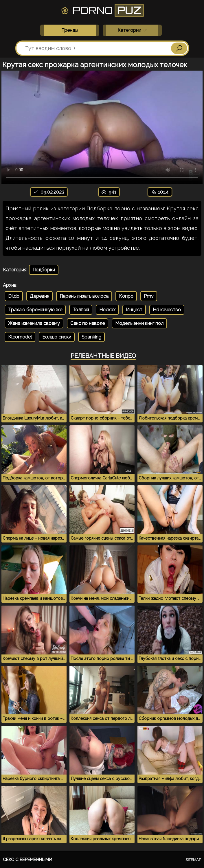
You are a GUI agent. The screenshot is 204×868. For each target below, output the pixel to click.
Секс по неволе (88, 323)
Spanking (91, 337)
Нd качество (167, 310)
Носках (107, 310)
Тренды (70, 30)
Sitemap (193, 860)
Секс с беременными (27, 860)
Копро (126, 296)
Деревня (39, 296)
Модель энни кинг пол (139, 323)
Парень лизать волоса (84, 296)
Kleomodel (20, 337)
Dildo (14, 296)
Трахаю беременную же (35, 310)
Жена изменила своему (34, 323)
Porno (102, 10)
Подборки (44, 270)
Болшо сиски (57, 337)
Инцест (134, 310)
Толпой (81, 310)
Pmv (149, 296)
